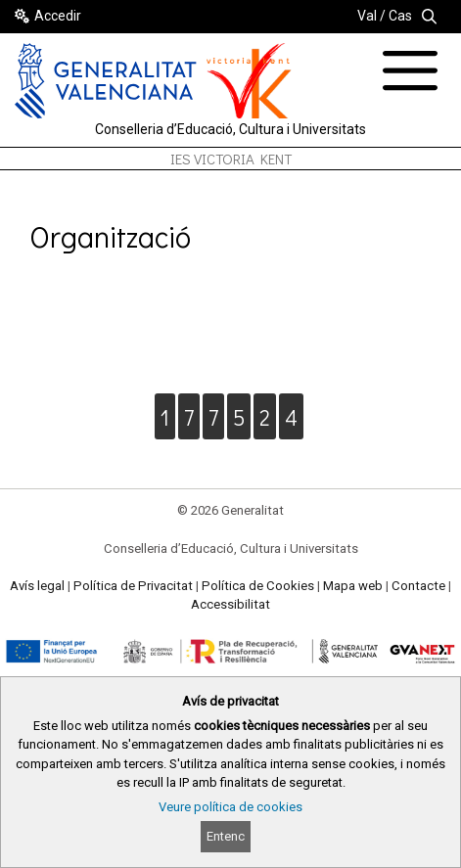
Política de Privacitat (133, 586)
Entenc (226, 836)
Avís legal (37, 586)
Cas (400, 16)
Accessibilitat (230, 604)
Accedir (58, 16)
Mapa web (353, 586)
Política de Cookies (258, 586)
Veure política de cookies (230, 807)
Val (367, 16)
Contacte (418, 586)
